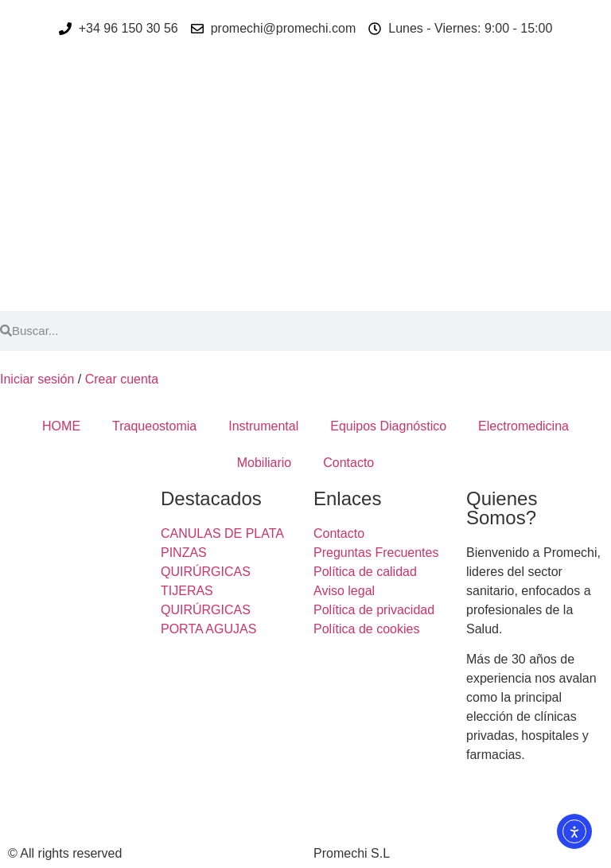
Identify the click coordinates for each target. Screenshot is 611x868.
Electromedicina (523, 426)
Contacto (348, 463)
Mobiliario (264, 463)
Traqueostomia (154, 426)
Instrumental (263, 426)
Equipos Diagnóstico (388, 426)
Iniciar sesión (37, 379)
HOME (61, 426)
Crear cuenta (122, 379)
